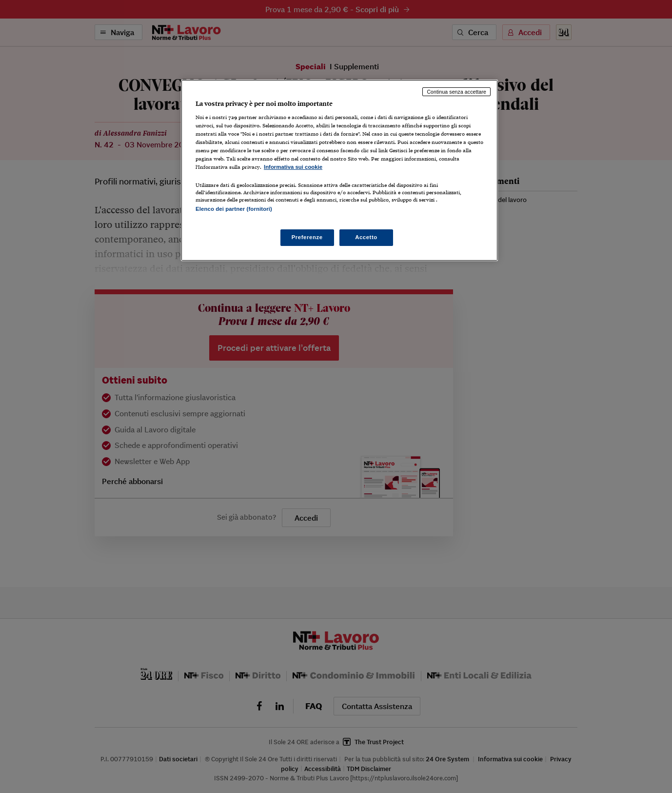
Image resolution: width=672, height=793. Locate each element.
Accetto (366, 237)
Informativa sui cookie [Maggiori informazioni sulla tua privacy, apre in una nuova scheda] (293, 167)
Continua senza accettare (456, 92)
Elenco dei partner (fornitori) (234, 209)
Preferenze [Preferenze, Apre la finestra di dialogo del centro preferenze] (307, 237)
